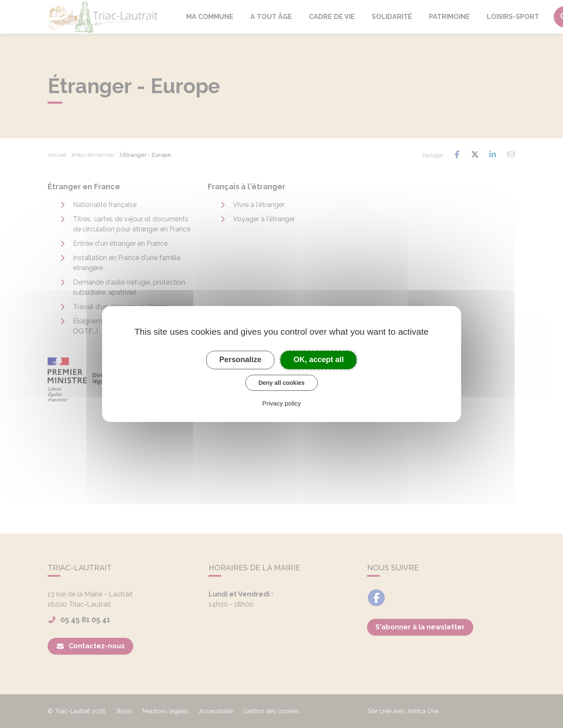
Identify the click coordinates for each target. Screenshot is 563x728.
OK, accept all (319, 360)
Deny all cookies (281, 383)
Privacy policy (281, 403)
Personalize (240, 360)
